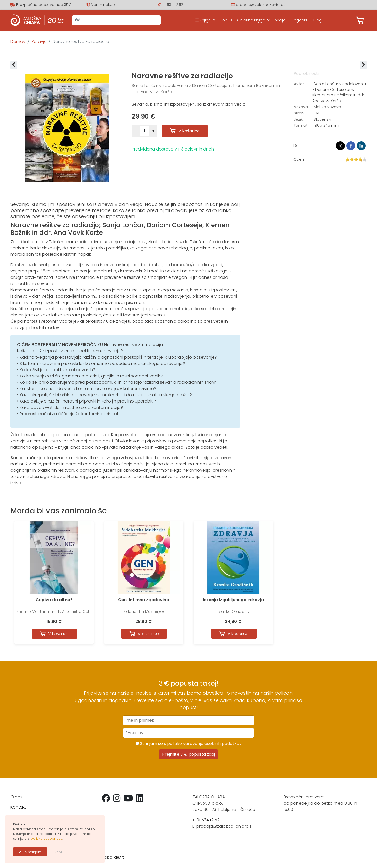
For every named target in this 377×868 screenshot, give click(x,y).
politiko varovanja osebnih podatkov (204, 744)
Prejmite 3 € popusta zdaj (188, 754)
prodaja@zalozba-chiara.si (262, 5)
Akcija (280, 20)
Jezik (298, 119)
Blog (318, 20)
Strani (299, 113)
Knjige (203, 20)
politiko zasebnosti (46, 839)
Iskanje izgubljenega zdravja (233, 600)
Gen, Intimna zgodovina (144, 600)
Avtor (299, 84)
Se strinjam (32, 852)
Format (301, 125)
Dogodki (299, 20)
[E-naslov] (188, 733)
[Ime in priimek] (188, 720)
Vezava (301, 107)
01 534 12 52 (173, 5)
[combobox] (116, 20)
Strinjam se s (189, 744)
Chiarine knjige (251, 20)
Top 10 (226, 20)
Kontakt (18, 807)
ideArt (119, 857)
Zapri (59, 852)
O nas (16, 797)
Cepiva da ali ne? (54, 600)
